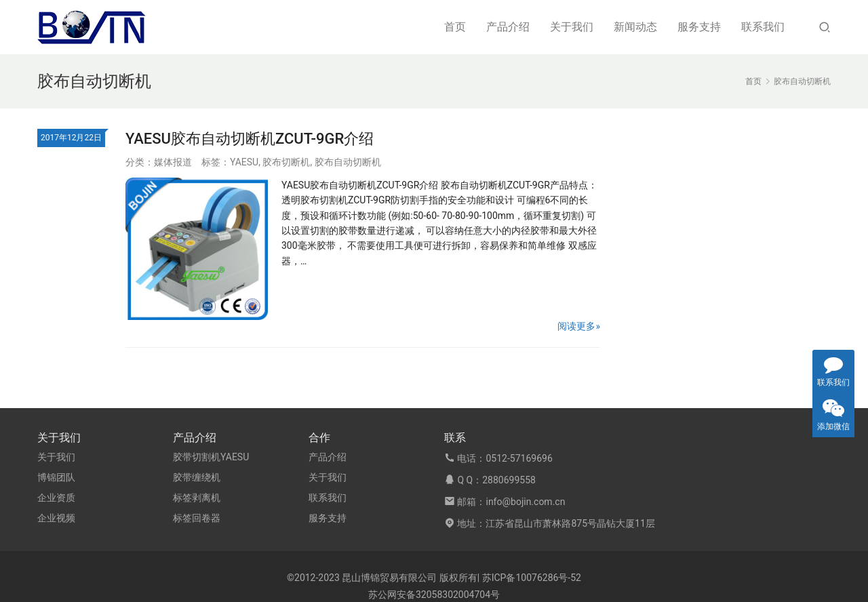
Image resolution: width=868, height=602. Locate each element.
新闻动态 (635, 27)
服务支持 (699, 27)
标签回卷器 (197, 518)
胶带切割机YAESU (211, 457)
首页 (455, 27)
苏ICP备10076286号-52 (532, 578)
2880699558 (509, 480)
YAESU (244, 162)
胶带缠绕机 (197, 477)
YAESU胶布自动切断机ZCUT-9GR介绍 (250, 139)
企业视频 (56, 518)
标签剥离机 (197, 498)
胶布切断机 (286, 162)
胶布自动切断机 (348, 162)
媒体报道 (173, 162)
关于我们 (572, 27)
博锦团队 (56, 477)
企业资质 (56, 498)
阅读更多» (579, 326)
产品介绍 (508, 27)
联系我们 (763, 27)
